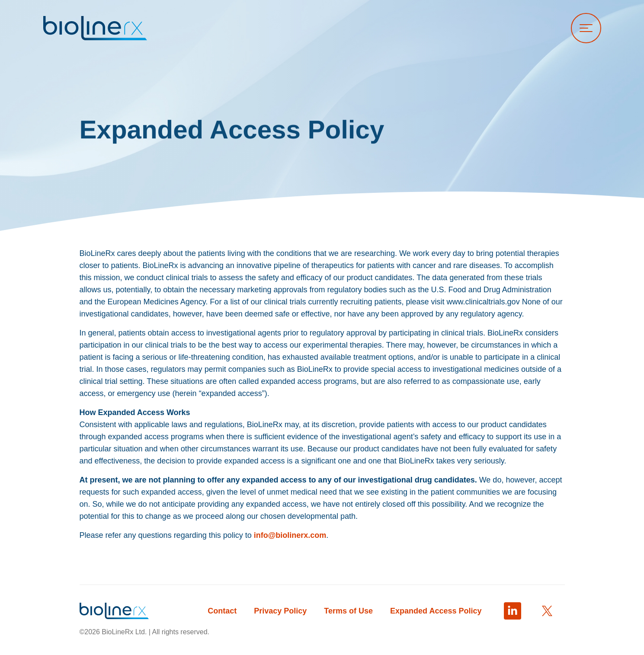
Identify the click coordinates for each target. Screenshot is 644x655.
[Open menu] (586, 28)
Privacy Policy (280, 611)
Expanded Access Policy (436, 611)
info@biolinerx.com (290, 535)
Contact (222, 611)
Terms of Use (348, 611)
